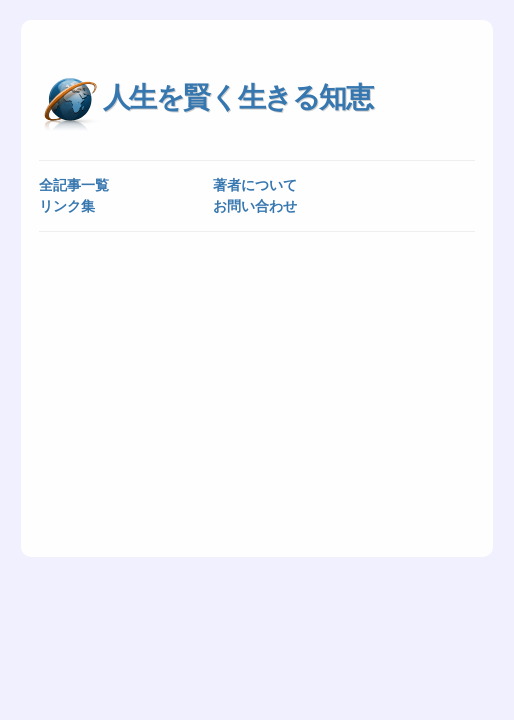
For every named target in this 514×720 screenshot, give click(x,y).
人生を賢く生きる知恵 (238, 97)
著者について (255, 185)
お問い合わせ (255, 206)
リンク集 (67, 206)
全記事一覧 (74, 185)
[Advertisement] (257, 393)
